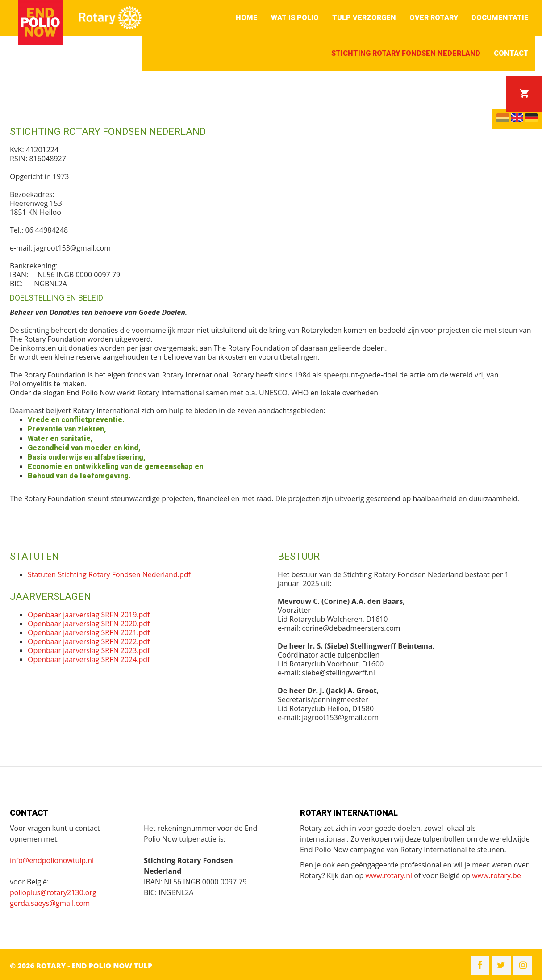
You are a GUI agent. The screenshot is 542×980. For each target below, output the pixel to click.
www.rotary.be (496, 875)
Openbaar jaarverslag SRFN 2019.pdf (89, 615)
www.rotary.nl (389, 875)
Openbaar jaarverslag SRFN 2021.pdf (89, 632)
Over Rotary (434, 18)
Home (247, 18)
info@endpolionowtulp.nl (52, 860)
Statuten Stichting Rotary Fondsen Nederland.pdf (109, 574)
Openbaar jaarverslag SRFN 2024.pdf (89, 659)
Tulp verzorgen (364, 18)
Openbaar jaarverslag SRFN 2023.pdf (89, 650)
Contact (511, 53)
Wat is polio (295, 18)
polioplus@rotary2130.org (53, 892)
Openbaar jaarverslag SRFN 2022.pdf (89, 641)
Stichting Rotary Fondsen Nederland (406, 53)
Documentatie (500, 18)
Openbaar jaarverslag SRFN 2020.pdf (89, 624)
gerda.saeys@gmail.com (50, 903)
